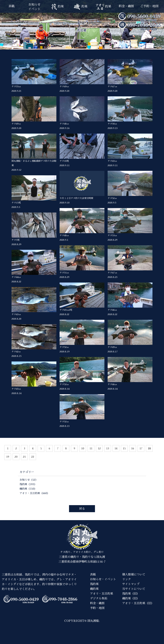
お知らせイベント (34, 7)
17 (141, 449)
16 (133, 449)
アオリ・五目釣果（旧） (138, 603)
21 (24, 457)
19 (8, 457)
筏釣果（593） (28, 484)
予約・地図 (97, 608)
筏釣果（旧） (131, 594)
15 (124, 449)
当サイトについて (134, 589)
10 (83, 449)
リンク (127, 579)
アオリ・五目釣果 (102, 594)
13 (108, 449)
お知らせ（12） (29, 480)
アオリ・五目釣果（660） (35, 493)
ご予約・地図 (149, 6)
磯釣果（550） (28, 489)
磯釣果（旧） (131, 598)
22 (33, 457)
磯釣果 (94, 589)
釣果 (57, 7)
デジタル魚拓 (99, 598)
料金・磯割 (126, 6)
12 (99, 449)
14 (116, 449)
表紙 (12, 6)
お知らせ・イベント (103, 579)
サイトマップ (131, 584)
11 (91, 449)
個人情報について (134, 574)
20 (16, 457)
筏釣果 (94, 584)
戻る (82, 509)
